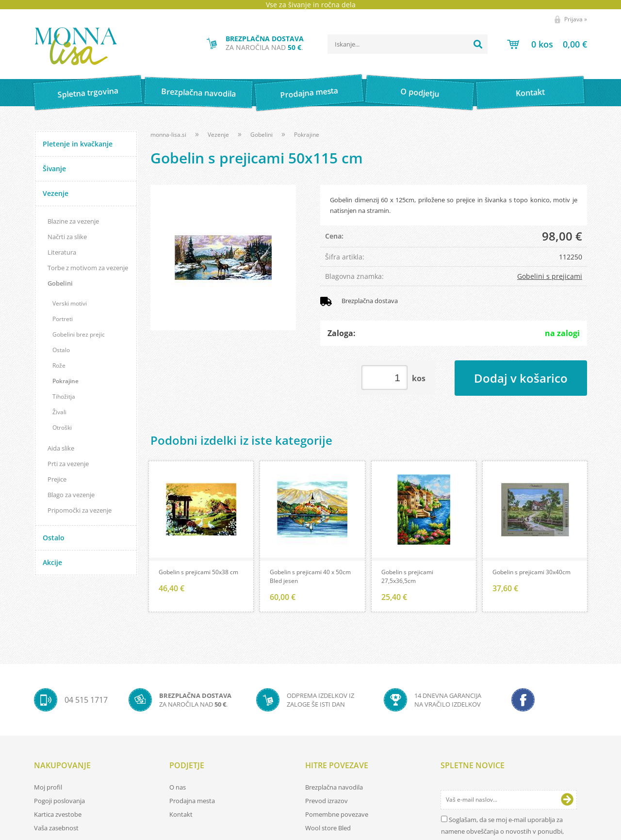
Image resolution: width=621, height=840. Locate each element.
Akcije (52, 562)
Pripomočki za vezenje (80, 510)
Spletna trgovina (88, 93)
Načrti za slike (67, 237)
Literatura (62, 252)
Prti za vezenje (68, 464)
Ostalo (61, 350)
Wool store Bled (328, 829)
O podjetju (419, 93)
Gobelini (60, 283)
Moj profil (48, 789)
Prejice (57, 479)
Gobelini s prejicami (550, 276)
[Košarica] (547, 44)
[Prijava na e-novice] (567, 801)
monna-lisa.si (168, 135)
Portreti (63, 319)
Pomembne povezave (337, 816)
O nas (178, 789)
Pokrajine (65, 381)
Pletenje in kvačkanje (78, 144)
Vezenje (56, 193)
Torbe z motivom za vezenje (88, 268)
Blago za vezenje (71, 495)
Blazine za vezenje (73, 221)
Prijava (576, 19)
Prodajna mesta (309, 93)
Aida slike (61, 448)
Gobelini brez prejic (79, 334)
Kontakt (531, 92)
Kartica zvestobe (58, 816)
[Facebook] (523, 701)
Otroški (62, 428)
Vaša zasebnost (56, 829)
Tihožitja (64, 396)
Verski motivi (70, 303)
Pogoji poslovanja (59, 802)
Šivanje (54, 169)
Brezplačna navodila (199, 92)
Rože (59, 365)
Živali (59, 412)
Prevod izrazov (327, 802)
